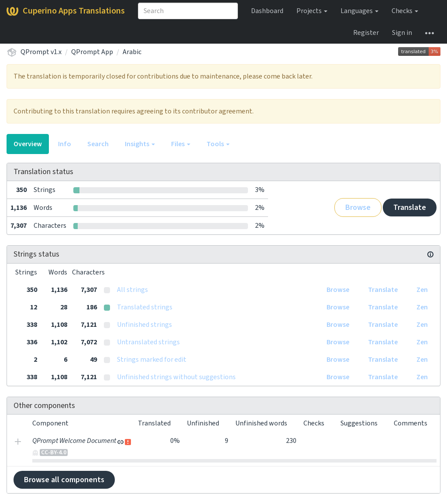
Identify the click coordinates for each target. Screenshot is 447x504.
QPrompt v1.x (41, 52)
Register (366, 33)
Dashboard (267, 11)
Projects (312, 11)
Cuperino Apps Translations (66, 11)
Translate (410, 207)
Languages (359, 11)
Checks (405, 11)
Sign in (402, 33)
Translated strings (145, 307)
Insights (140, 144)
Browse (358, 207)
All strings (132, 290)
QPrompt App (92, 52)
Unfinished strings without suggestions (176, 377)
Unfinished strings (144, 325)
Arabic (132, 52)
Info (65, 144)
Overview (28, 144)
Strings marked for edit (152, 360)
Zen (422, 290)
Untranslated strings (148, 342)
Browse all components (64, 480)
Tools (218, 144)
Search (98, 144)
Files (181, 144)
